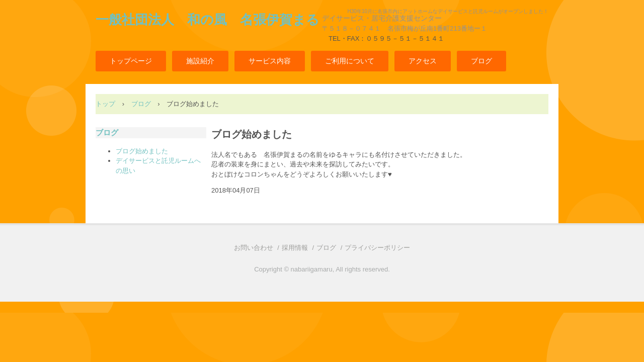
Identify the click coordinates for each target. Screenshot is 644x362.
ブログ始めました (142, 151)
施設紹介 (200, 61)
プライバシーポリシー (377, 248)
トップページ (131, 61)
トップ (105, 104)
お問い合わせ (254, 248)
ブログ (481, 61)
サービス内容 (270, 61)
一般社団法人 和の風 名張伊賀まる (208, 20)
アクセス (423, 61)
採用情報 (295, 248)
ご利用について (350, 61)
